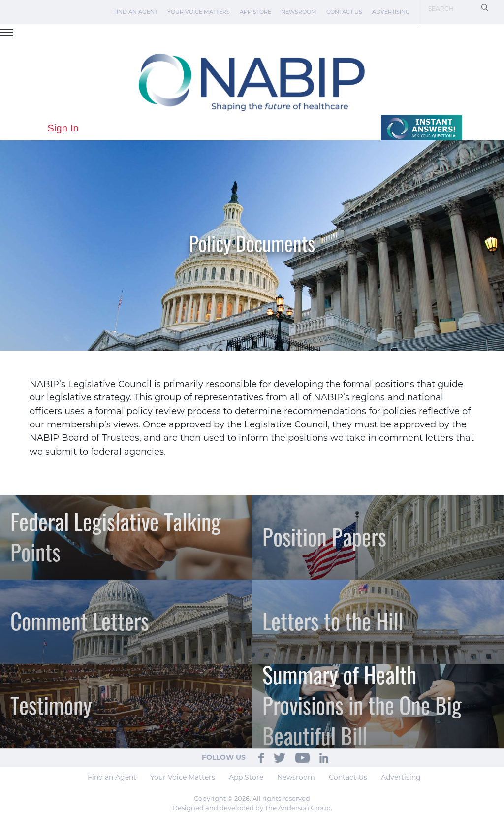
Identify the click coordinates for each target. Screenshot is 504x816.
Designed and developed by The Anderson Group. (252, 808)
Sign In (63, 128)
